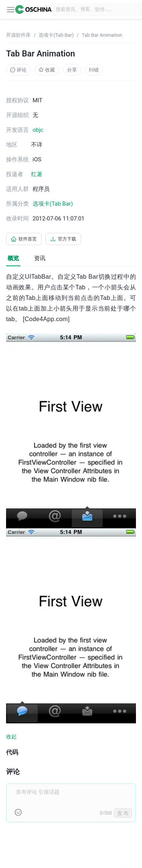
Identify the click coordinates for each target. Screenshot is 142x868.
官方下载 (63, 239)
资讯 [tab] (40, 258)
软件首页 (24, 239)
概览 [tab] (13, 258)
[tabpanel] (71, 551)
